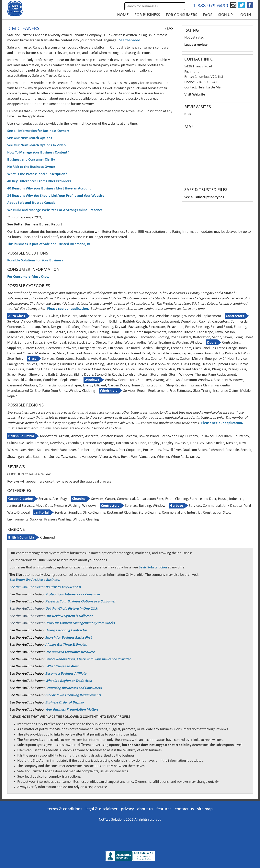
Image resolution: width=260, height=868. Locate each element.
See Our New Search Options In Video (36, 145)
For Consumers (181, 15)
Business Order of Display (64, 702)
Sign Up (225, 15)
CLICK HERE (16, 474)
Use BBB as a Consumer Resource (70, 652)
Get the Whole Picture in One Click (71, 609)
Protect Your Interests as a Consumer (73, 594)
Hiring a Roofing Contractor (66, 630)
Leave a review (196, 45)
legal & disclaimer (102, 809)
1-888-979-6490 (211, 6)
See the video (130, 40)
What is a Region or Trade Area (68, 681)
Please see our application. (222, 423)
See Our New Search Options (30, 138)
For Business (147, 15)
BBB (188, 114)
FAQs (208, 15)
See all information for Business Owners (38, 131)
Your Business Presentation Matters (72, 709)
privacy (127, 809)
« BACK (169, 29)
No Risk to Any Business (63, 587)
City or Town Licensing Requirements (73, 695)
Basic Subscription (153, 567)
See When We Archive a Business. (35, 580)
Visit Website (195, 94)
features (164, 809)
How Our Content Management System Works (80, 623)
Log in (245, 15)
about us (145, 809)
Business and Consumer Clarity (31, 159)
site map (205, 809)
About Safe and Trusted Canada (31, 203)
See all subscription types (204, 197)
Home (123, 15)
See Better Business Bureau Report (35, 224)
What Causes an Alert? (63, 666)
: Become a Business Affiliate (65, 673)
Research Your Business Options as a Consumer (80, 601)
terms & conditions (65, 809)
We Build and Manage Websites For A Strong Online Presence (55, 210)
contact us (184, 809)
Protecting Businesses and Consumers (73, 688)
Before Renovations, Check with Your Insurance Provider (88, 659)
